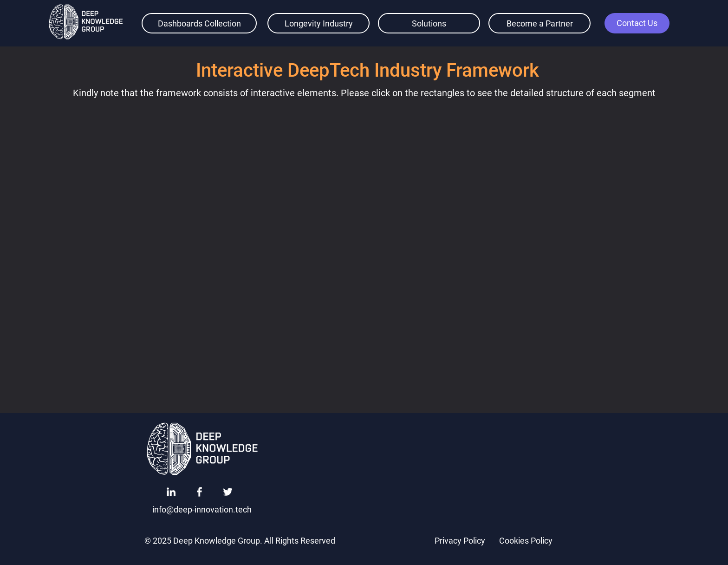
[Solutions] (429, 23)
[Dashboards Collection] (199, 23)
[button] (637, 23)
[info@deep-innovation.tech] (202, 509)
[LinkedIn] (171, 492)
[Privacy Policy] (460, 540)
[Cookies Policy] (526, 540)
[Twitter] (228, 492)
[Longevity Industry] (318, 23)
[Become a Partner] (539, 23)
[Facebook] (199, 492)
